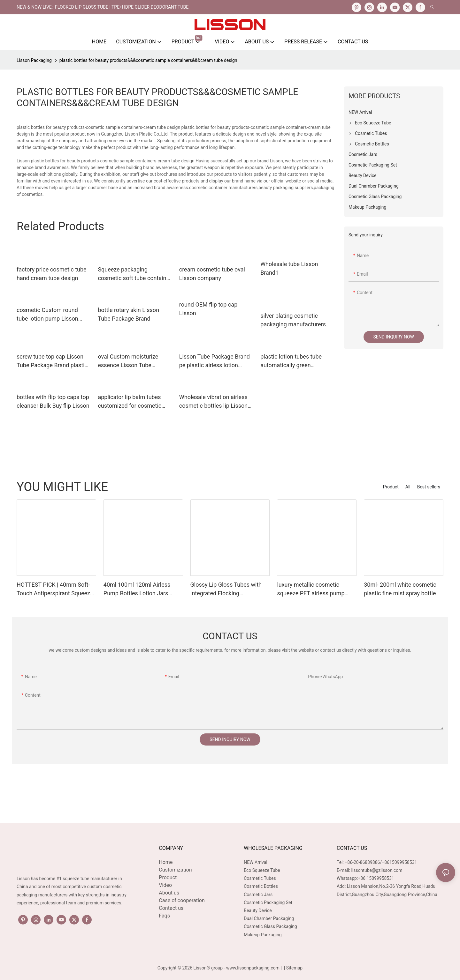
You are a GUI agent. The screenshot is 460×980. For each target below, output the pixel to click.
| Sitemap (293, 968)
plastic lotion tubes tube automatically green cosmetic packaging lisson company (294, 361)
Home (166, 862)
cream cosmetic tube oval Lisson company (212, 274)
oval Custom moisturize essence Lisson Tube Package (128, 361)
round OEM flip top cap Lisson (208, 309)
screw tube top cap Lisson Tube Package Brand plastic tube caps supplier (52, 361)
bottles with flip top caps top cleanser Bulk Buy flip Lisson (53, 401)
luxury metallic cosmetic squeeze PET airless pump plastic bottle (311, 589)
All (408, 487)
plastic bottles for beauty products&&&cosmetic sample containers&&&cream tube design (148, 60)
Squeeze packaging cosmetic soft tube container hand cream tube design (134, 274)
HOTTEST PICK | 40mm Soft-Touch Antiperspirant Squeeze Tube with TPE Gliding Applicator (55, 589)
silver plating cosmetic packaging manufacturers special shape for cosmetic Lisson (295, 320)
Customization (175, 870)
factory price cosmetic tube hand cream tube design (52, 274)
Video (165, 885)
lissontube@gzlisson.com (377, 870)
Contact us (171, 908)
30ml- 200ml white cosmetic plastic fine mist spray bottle (400, 589)
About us (169, 893)
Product (391, 487)
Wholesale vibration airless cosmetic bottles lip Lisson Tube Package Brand (213, 402)
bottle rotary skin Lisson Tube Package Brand (128, 314)
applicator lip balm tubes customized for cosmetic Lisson (130, 402)
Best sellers (429, 487)
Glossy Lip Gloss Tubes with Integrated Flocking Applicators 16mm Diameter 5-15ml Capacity (229, 589)
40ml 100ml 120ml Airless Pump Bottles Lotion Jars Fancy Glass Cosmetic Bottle (140, 589)
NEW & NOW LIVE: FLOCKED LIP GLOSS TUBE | (64, 7)
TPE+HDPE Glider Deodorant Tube (150, 7)
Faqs (164, 916)
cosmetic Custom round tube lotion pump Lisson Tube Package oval (47, 315)
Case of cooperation (182, 900)
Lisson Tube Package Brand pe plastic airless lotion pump (215, 361)
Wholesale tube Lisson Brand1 (289, 268)
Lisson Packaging (34, 60)
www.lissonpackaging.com (253, 968)
